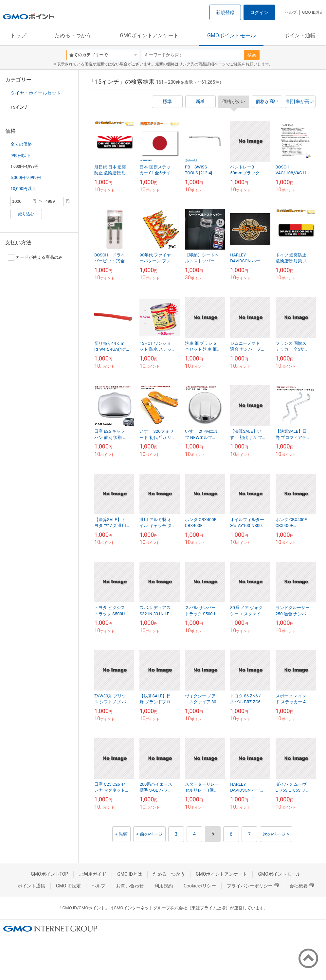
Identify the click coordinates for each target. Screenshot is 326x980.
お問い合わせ (130, 886)
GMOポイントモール (231, 35)
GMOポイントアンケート (149, 35)
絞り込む (26, 214)
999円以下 (20, 156)
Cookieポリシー (200, 886)
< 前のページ (149, 834)
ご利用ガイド (93, 874)
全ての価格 (21, 144)
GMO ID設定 (313, 12)
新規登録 (225, 12)
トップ (18, 35)
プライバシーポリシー (253, 886)
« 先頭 (121, 834)
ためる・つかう (73, 35)
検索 (252, 55)
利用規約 (164, 886)
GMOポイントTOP (49, 874)
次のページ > (276, 834)
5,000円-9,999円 (26, 177)
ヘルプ (291, 12)
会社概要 (301, 886)
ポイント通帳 (300, 35)
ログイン (259, 12)
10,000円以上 (23, 189)
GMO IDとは (130, 874)
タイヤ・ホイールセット (36, 93)
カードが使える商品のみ (35, 257)
